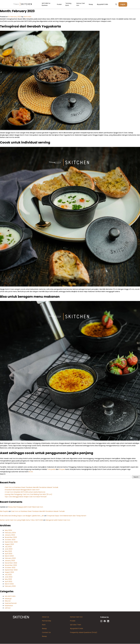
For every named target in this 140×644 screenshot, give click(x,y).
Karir (44, 625)
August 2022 (9, 572)
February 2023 (10, 558)
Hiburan (8, 601)
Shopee (62, 470)
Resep (91, 4)
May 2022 (8, 579)
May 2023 (8, 551)
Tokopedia (51, 470)
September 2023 (11, 542)
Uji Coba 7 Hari (75, 625)
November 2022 (11, 565)
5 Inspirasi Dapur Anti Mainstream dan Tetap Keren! (66, 516)
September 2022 (11, 570)
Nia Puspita (4, 512)
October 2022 (10, 568)
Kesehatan (9, 606)
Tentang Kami (68, 4)
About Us (45, 617)
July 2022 (8, 575)
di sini (31, 472)
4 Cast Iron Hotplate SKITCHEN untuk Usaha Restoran (25, 492)
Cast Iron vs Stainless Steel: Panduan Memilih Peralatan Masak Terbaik (31, 488)
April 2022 (8, 582)
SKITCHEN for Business (46, 4)
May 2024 (8, 531)
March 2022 (9, 584)
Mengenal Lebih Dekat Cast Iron (58, 520)
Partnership (47, 621)
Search (3, 474)
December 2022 (11, 563)
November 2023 (11, 537)
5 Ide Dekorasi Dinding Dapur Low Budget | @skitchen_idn (22, 516)
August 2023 (9, 544)
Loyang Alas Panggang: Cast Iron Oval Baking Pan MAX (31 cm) (28, 495)
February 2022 (10, 586)
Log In (123, 4)
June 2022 (9, 577)
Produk (59, 4)
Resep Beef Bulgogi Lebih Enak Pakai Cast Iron (26, 507)
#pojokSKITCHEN (102, 4)
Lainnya (8, 608)
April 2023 (8, 554)
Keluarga (8, 599)
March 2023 (9, 556)
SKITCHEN (27, 17)
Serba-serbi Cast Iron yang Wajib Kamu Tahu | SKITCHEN (21, 520)
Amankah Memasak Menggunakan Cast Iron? (22, 490)
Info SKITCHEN (10, 596)
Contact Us (46, 633)
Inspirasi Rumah (11, 603)
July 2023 (8, 547)
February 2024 (10, 533)
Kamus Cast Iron (81, 4)
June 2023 (9, 549)
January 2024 (10, 535)
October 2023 (10, 540)
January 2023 (10, 561)
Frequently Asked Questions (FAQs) (84, 633)
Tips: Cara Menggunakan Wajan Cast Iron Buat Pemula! (26, 497)
